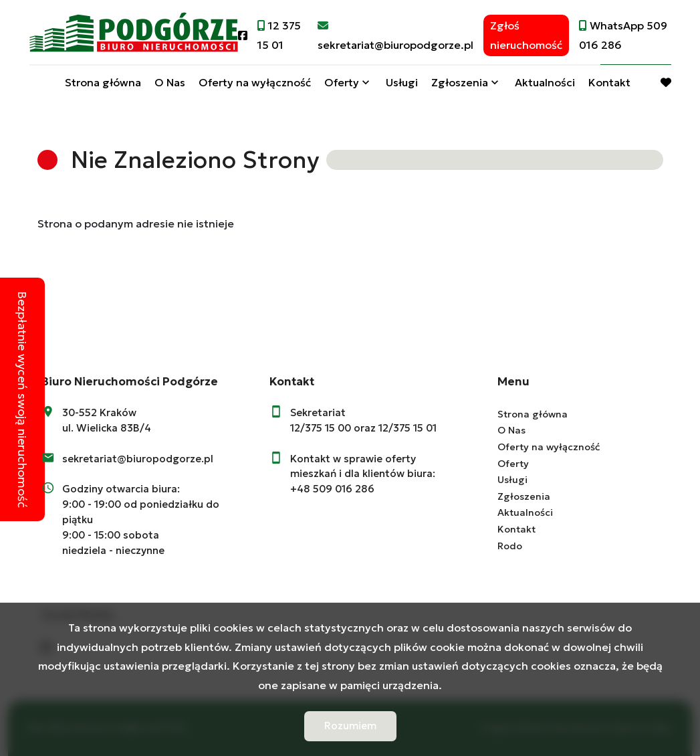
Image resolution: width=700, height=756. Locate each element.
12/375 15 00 (321, 428)
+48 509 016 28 (329, 489)
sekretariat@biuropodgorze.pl (138, 459)
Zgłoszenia (460, 82)
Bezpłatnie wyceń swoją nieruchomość (22, 399)
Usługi (402, 82)
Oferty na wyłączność (255, 82)
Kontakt (609, 82)
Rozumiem (350, 726)
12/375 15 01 (407, 428)
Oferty (342, 82)
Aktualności (545, 82)
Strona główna (103, 82)
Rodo (510, 546)
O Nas (170, 82)
